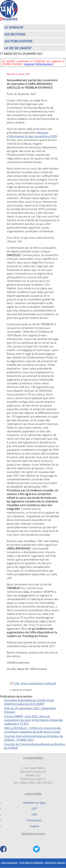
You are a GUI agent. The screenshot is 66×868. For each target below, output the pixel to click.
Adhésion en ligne (34, 803)
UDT (34, 809)
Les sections (15, 34)
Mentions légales (55, 863)
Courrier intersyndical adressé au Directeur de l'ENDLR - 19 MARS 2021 (34, 738)
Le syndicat (14, 27)
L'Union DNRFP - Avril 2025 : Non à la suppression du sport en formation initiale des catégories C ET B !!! (34, 720)
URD (34, 814)
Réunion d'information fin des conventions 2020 (31, 134)
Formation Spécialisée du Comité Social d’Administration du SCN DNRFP (29, 702)
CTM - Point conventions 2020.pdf (35, 683)
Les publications (18, 41)
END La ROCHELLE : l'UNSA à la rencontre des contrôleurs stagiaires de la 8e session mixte (33, 730)
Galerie (34, 826)
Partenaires (34, 820)
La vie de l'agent (18, 48)
